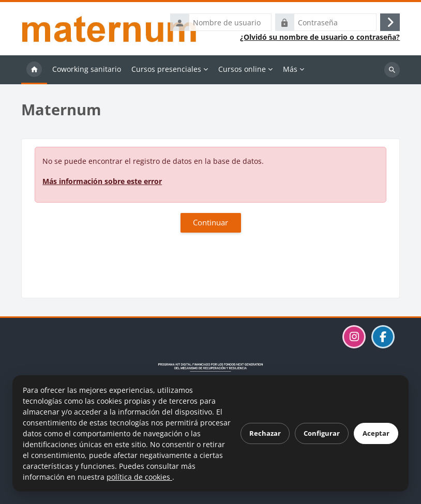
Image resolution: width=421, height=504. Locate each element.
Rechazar (265, 433)
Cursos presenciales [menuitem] (166, 69)
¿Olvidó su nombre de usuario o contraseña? (320, 37)
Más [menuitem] (290, 69)
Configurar (322, 433)
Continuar (210, 222)
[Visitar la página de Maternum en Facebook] (383, 337)
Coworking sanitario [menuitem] (87, 69)
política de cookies (139, 477)
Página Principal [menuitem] (34, 70)
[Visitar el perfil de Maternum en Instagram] (354, 337)
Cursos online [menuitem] (242, 69)
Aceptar (376, 433)
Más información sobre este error (102, 181)
